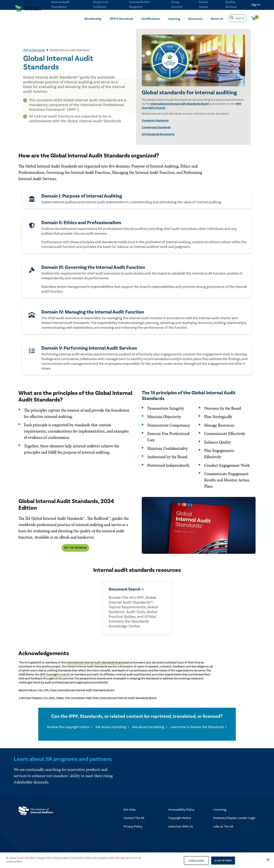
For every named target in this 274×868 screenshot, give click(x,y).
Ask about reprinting (111, 728)
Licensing (220, 811)
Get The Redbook (75, 548)
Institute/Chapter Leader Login (234, 820)
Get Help (129, 811)
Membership (93, 18)
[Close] (268, 860)
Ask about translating (148, 728)
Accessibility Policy (181, 811)
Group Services (176, 4)
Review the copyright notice (68, 728)
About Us (217, 18)
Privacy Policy (133, 828)
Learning (174, 18)
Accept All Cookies (223, 860)
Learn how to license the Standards (197, 728)
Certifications (151, 18)
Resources (195, 18)
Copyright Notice (180, 820)
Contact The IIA (134, 820)
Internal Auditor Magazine (139, 4)
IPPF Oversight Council (55, 676)
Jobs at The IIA (223, 828)
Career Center (203, 4)
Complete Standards (155, 121)
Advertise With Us (181, 828)
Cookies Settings (196, 860)
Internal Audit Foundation (61, 4)
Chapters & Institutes (100, 4)
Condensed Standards (156, 127)
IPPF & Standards (121, 18)
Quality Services (231, 4)
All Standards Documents (158, 134)
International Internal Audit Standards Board (180, 104)
